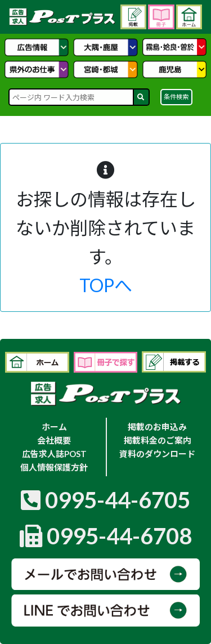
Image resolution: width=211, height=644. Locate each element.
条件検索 (178, 97)
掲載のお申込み (157, 427)
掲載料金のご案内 (158, 440)
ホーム (54, 427)
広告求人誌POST (54, 454)
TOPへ (106, 285)
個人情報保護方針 (54, 467)
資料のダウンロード (157, 454)
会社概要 (54, 440)
